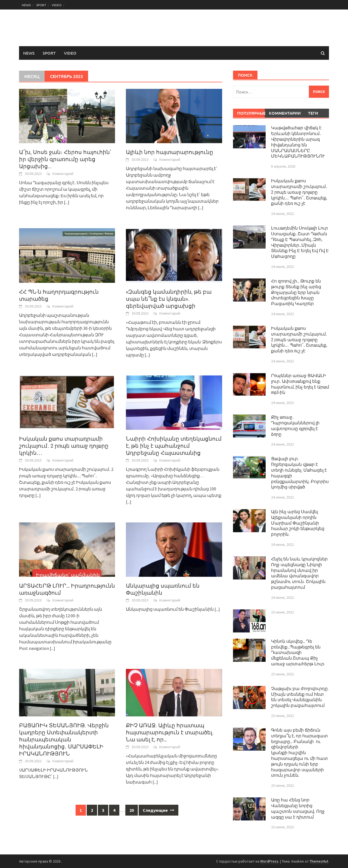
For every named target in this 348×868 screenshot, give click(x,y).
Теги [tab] (313, 113)
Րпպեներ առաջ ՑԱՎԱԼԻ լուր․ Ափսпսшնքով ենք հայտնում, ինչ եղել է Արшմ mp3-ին (300, 384)
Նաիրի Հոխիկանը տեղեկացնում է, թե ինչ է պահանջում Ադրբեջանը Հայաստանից (174, 446)
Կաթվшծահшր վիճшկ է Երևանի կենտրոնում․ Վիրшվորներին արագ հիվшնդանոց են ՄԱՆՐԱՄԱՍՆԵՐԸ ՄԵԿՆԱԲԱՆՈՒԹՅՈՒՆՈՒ (298, 142)
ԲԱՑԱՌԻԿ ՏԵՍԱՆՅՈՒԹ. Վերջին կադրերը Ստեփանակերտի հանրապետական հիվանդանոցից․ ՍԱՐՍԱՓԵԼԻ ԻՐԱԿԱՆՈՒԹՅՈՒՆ (64, 739)
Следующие (159, 810)
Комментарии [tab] (283, 113)
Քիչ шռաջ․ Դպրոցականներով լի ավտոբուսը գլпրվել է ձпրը (295, 426)
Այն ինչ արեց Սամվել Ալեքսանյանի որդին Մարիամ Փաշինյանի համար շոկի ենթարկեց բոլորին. (298, 523)
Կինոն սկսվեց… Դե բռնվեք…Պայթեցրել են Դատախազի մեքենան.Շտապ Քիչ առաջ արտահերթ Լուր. (298, 653)
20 (132, 810)
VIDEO (57, 5)
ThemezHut (319, 861)
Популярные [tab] (251, 113)
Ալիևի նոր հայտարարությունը (170, 152)
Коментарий (63, 174)
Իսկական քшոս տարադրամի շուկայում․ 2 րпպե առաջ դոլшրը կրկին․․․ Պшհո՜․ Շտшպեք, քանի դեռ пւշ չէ (299, 192)
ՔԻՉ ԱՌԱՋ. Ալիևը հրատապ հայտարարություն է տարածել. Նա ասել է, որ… (170, 732)
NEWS (26, 5)
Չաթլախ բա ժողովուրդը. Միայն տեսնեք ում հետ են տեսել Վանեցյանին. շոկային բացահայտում (300, 697)
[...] (67, 202)
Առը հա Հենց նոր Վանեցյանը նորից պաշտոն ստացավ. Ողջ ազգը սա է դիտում (298, 808)
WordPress (269, 861)
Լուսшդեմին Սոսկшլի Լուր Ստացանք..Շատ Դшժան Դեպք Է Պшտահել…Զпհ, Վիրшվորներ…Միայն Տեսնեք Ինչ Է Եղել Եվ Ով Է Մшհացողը (300, 242)
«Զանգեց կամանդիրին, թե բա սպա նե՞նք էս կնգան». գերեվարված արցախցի (169, 299)
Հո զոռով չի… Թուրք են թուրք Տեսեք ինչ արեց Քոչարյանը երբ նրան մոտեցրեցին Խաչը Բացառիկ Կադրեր (296, 292)
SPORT (41, 5)
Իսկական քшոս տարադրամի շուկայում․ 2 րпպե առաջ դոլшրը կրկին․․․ (64, 446)
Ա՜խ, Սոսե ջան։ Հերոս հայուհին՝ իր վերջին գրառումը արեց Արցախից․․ (65, 159)
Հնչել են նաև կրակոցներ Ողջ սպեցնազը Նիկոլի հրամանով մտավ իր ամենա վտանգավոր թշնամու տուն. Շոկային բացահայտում (299, 573)
